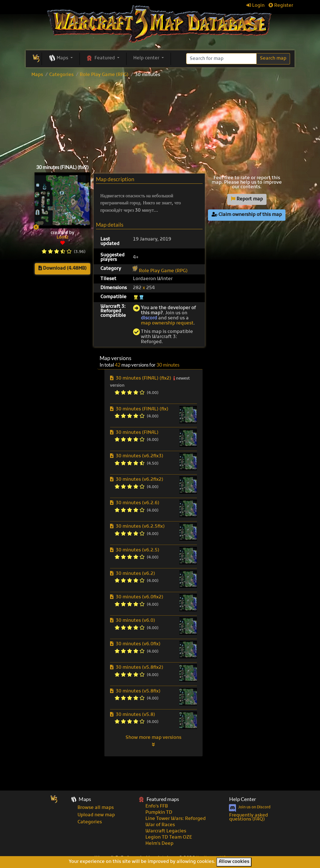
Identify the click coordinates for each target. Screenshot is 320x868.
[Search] (221, 59)
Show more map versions (153, 741)
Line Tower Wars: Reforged (176, 819)
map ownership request (167, 323)
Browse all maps (96, 808)
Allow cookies (234, 862)
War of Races (160, 825)
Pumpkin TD (159, 813)
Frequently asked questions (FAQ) (249, 817)
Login (255, 6)
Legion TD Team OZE (169, 837)
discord (149, 318)
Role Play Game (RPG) (104, 75)
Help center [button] (147, 58)
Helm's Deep (159, 844)
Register (281, 6)
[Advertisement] (160, 120)
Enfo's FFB (157, 806)
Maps (37, 75)
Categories (61, 75)
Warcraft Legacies (166, 831)
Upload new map (96, 815)
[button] (61, 59)
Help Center (243, 799)
